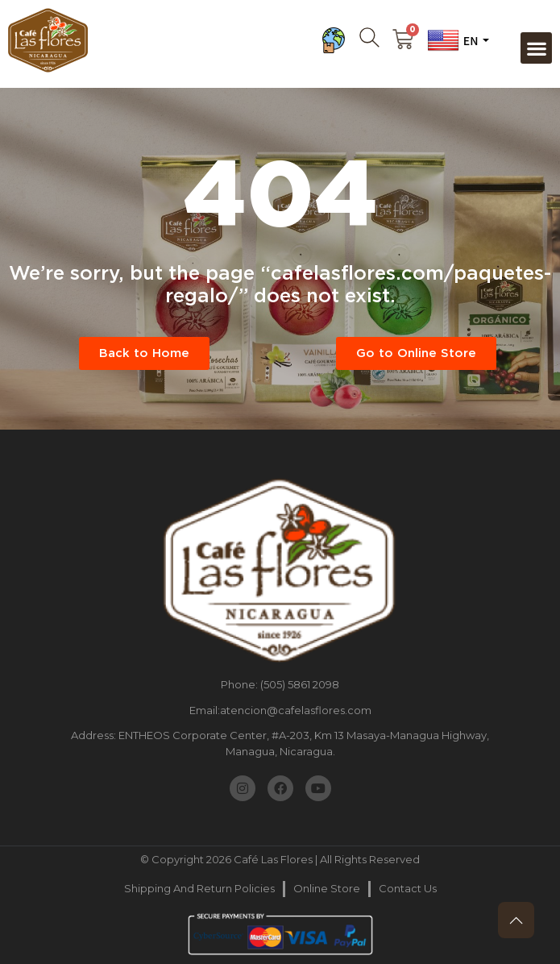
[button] (536, 48)
